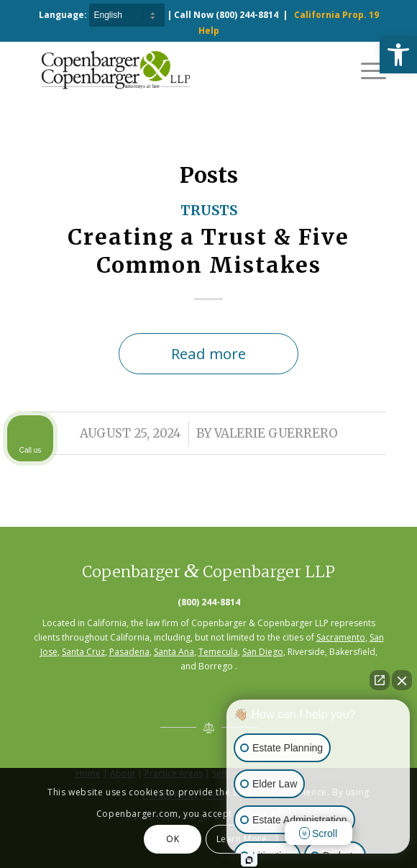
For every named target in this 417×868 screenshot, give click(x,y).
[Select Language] (127, 15)
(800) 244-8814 (247, 15)
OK (173, 839)
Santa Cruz (83, 652)
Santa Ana (174, 652)
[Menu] (366, 70)
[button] (398, 55)
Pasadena (129, 652)
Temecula (218, 652)
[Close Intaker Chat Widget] (402, 680)
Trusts (209, 211)
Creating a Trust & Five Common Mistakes (208, 251)
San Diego (263, 652)
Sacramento (341, 637)
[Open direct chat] (380, 680)
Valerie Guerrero (276, 434)
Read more (208, 353)
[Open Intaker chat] (249, 860)
